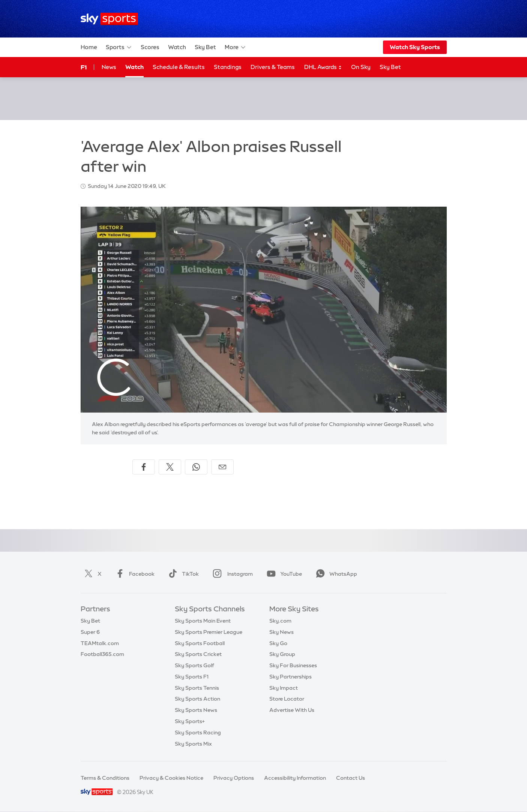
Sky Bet (205, 47)
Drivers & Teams (273, 67)
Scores (150, 47)
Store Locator (287, 699)
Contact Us (351, 778)
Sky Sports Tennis (197, 688)
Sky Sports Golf (194, 665)
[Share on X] (170, 467)
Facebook (134, 574)
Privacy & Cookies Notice (171, 778)
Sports (119, 47)
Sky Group (282, 654)
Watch (177, 47)
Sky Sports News (196, 710)
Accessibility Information (295, 778)
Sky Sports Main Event (203, 621)
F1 (84, 67)
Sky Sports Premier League (209, 632)
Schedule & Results (179, 67)
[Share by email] (222, 467)
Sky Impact (284, 688)
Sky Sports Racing (198, 732)
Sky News (282, 632)
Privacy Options (234, 778)
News (109, 67)
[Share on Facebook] (144, 467)
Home (89, 47)
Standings (228, 67)
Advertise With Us (292, 710)
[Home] (109, 19)
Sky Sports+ (190, 721)
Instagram (231, 574)
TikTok (182, 574)
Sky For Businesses (293, 665)
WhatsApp (335, 574)
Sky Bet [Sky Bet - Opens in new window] (390, 67)
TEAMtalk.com (100, 643)
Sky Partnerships (291, 677)
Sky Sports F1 (192, 677)
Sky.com (280, 621)
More (235, 47)
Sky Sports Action (197, 699)
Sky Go (278, 643)
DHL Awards (323, 67)
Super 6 (90, 632)
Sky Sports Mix (193, 744)
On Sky (361, 67)
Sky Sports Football (200, 643)
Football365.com (102, 654)
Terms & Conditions (105, 778)
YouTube (283, 574)
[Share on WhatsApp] (196, 467)
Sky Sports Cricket (198, 654)
